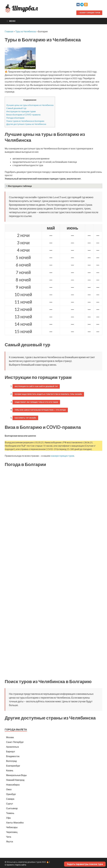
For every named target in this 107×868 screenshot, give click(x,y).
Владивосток (13, 756)
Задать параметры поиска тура (85, 864)
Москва (10, 737)
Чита (9, 837)
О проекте (9, 865)
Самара (10, 799)
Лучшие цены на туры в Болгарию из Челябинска (30, 105)
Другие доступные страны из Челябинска (26, 124)
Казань (10, 770)
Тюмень (10, 813)
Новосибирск (13, 785)
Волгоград (11, 761)
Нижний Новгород (15, 780)
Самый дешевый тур (16, 108)
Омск (9, 789)
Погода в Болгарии (15, 118)
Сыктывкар (12, 808)
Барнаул (11, 751)
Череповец (12, 832)
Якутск (10, 841)
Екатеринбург (13, 766)
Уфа (8, 818)
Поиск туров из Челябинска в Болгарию (25, 121)
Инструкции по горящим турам (21, 111)
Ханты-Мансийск (15, 823)
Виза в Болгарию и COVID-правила (23, 115)
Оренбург (11, 794)
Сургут (10, 804)
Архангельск (12, 747)
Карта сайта (21, 865)
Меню (12, 21)
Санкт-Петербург (15, 742)
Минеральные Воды (16, 775)
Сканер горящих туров (89, 13)
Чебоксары (12, 827)
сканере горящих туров (62, 456)
